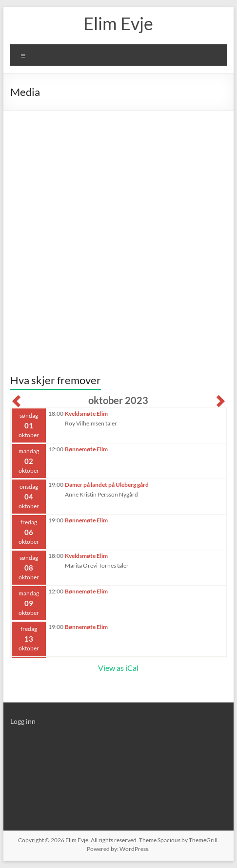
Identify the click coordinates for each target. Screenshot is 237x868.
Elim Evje (118, 23)
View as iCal (118, 668)
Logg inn (23, 721)
